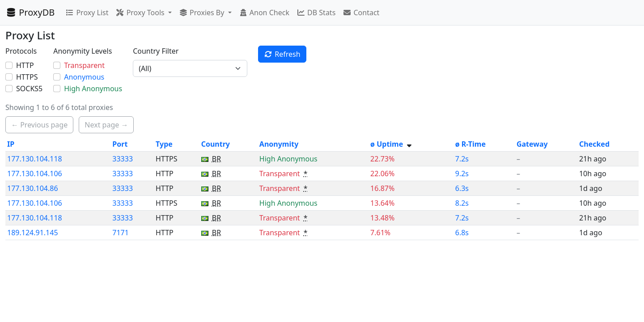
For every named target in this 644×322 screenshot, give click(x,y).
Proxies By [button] (203, 13)
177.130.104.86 (33, 188)
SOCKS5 (29, 89)
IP (11, 144)
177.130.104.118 (35, 159)
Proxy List (87, 13)
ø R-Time (470, 144)
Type (164, 144)
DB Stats (316, 13)
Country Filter (156, 51)
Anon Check (264, 13)
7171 (121, 233)
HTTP (25, 65)
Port (120, 144)
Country (216, 144)
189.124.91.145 (33, 233)
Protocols (21, 51)
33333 (123, 159)
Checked (594, 144)
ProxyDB (30, 12)
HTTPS (27, 77)
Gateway (532, 144)
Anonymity (279, 144)
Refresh (282, 54)
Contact (361, 13)
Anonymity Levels (83, 51)
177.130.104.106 (35, 174)
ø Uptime (387, 144)
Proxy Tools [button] (141, 13)
